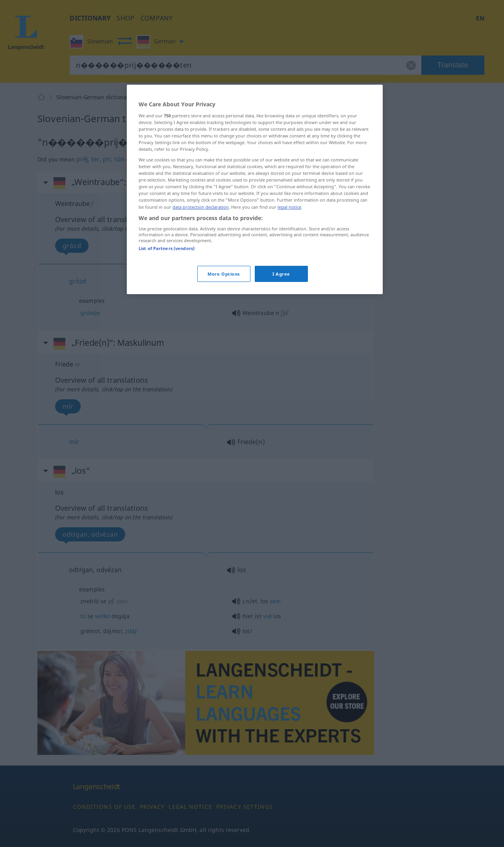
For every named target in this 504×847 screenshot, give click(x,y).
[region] (255, 189)
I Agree (281, 274)
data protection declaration (201, 207)
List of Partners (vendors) (167, 248)
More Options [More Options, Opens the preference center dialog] (224, 274)
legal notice (289, 207)
